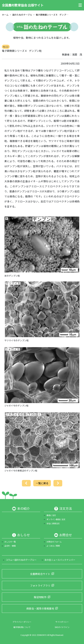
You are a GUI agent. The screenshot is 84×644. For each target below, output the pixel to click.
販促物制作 (40, 597)
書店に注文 (51, 515)
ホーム (5, 15)
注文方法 (66, 508)
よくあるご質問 (53, 546)
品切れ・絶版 (10, 546)
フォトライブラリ (40, 585)
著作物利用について (22, 627)
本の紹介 (23, 508)
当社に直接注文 (53, 523)
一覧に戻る (42, 483)
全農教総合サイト (40, 574)
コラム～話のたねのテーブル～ (21, 560)
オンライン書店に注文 (56, 519)
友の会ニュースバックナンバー (60, 560)
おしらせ (23, 535)
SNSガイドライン (62, 627)
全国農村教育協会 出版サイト (23, 5)
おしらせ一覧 (10, 542)
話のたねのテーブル (22, 15)
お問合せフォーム (54, 542)
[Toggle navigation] (79, 5)
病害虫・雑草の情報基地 (40, 608)
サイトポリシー (62, 622)
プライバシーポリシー (22, 622)
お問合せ (66, 535)
